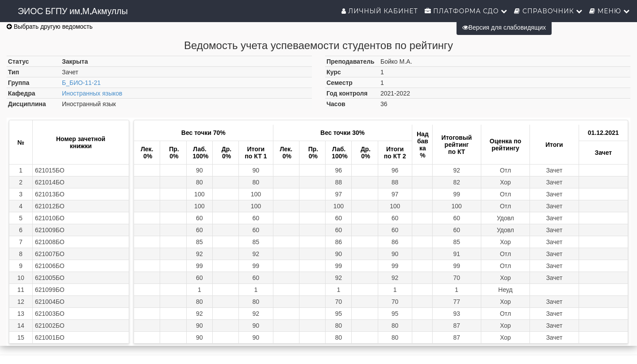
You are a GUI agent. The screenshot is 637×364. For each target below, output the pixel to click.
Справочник (548, 11)
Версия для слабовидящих (504, 27)
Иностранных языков (92, 93)
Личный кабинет (380, 11)
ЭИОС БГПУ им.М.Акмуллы (73, 11)
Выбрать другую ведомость (50, 27)
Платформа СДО (466, 11)
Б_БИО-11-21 (81, 83)
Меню (610, 11)
